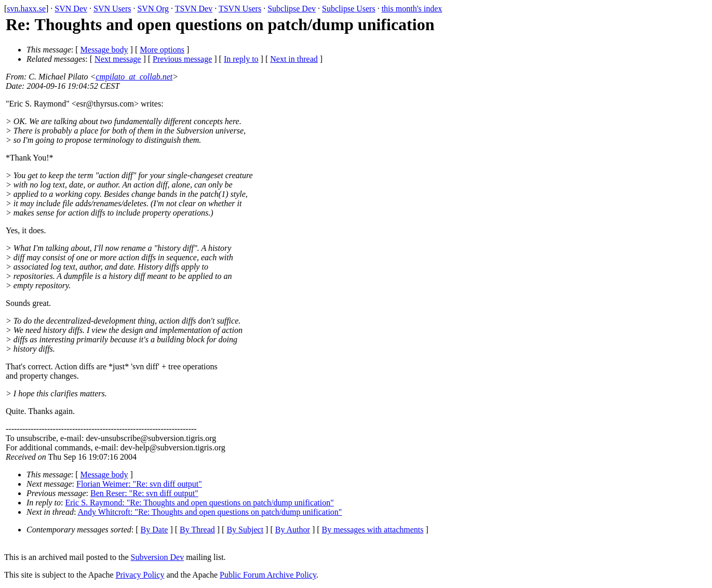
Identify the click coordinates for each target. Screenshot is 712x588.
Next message (118, 59)
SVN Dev (71, 9)
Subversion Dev (158, 557)
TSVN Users (240, 9)
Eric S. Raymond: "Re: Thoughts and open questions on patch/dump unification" (200, 503)
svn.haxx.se (26, 9)
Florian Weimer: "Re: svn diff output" (139, 484)
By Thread (197, 530)
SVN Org (153, 9)
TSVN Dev (194, 9)
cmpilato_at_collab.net (134, 77)
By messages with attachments (373, 530)
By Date (155, 530)
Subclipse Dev (292, 9)
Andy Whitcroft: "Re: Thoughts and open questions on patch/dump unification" (210, 512)
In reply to (241, 59)
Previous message (182, 59)
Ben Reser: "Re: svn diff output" (144, 493)
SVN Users (112, 9)
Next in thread (294, 59)
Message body (104, 50)
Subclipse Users (349, 9)
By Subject (245, 530)
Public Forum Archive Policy (268, 575)
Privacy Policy (140, 575)
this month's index (412, 9)
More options (162, 50)
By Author (293, 530)
